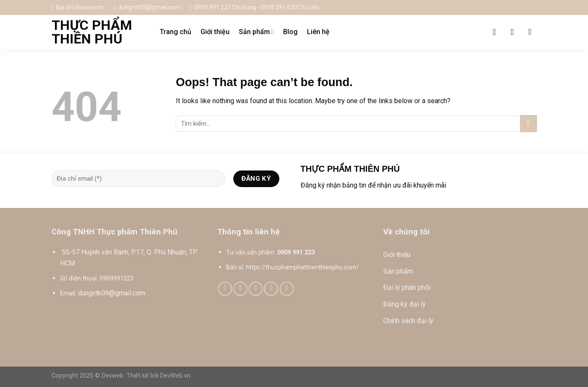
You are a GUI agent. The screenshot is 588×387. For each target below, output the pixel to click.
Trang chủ (175, 32)
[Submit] (529, 123)
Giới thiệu (215, 32)
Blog (290, 32)
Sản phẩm (256, 32)
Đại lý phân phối (407, 287)
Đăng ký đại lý (404, 304)
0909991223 (117, 279)
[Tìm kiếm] (532, 32)
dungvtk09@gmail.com (112, 293)
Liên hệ (318, 32)
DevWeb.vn (175, 376)
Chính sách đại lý (408, 321)
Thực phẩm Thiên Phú (92, 32)
